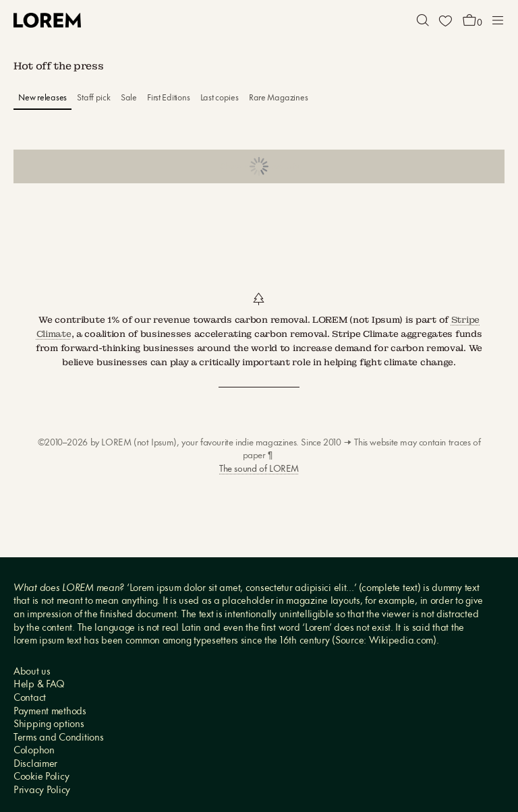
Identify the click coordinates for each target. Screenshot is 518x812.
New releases (42, 98)
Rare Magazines (278, 98)
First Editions (168, 98)
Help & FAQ (39, 685)
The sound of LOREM (259, 469)
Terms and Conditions (58, 738)
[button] (423, 20)
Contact (30, 698)
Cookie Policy (41, 777)
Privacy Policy (42, 791)
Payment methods (50, 712)
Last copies (220, 98)
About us (32, 672)
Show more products (259, 167)
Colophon (34, 751)
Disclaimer (35, 764)
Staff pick (93, 98)
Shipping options (49, 725)
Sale (129, 98)
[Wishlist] (445, 20)
